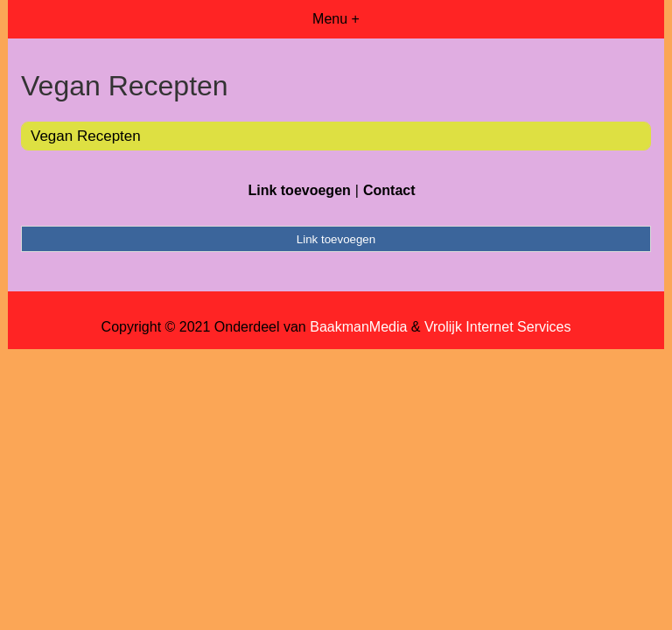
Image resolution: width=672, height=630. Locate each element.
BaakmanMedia (358, 327)
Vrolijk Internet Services (497, 327)
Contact (389, 190)
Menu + (336, 19)
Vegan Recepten (86, 136)
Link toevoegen (299, 190)
